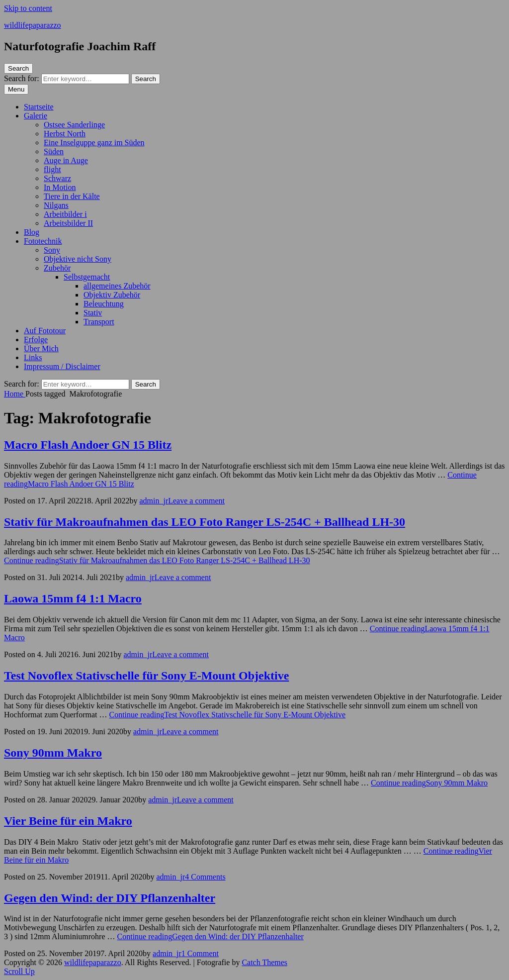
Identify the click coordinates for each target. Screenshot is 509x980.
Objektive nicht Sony (78, 259)
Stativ (93, 313)
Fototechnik (43, 241)
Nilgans (56, 205)
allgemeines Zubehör (117, 286)
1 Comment (200, 953)
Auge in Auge (66, 160)
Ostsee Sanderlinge (74, 125)
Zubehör (57, 268)
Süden (54, 151)
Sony (52, 250)
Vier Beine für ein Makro (68, 821)
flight (52, 169)
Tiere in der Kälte (72, 196)
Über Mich (41, 348)
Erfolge (36, 340)
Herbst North (65, 134)
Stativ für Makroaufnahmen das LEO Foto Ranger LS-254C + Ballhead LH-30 (205, 522)
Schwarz (57, 178)
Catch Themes (264, 962)
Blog (32, 232)
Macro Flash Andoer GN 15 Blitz (88, 445)
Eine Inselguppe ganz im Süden (94, 143)
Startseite (39, 107)
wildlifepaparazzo (33, 25)
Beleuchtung (104, 304)
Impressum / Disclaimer (62, 366)
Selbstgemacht (87, 277)
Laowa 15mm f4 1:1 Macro (73, 598)
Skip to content (28, 8)
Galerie (36, 116)
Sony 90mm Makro (53, 753)
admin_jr (154, 501)
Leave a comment (196, 501)
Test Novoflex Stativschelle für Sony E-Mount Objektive (146, 676)
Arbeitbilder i (65, 214)
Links (33, 357)
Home (15, 394)
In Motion (60, 187)
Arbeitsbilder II (68, 223)
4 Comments (205, 877)
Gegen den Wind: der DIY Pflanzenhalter (110, 898)
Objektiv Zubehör (112, 295)
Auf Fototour (45, 331)
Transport (99, 322)
